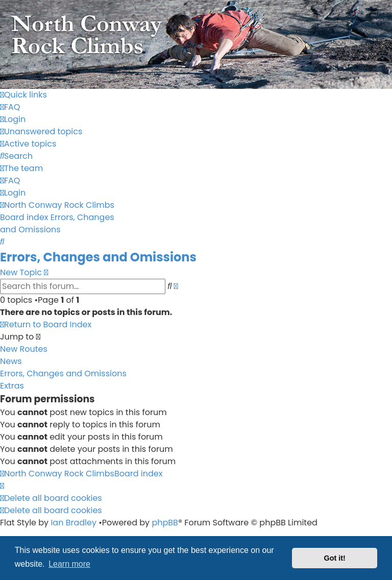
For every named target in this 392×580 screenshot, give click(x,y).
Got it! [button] (335, 558)
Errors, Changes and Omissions (98, 257)
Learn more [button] (69, 564)
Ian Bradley (73, 523)
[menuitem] (10, 107)
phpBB (165, 523)
